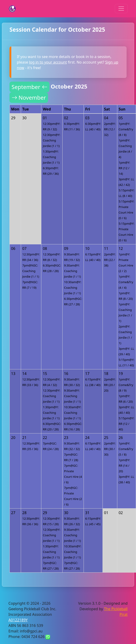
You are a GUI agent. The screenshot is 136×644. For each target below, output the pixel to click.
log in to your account (48, 62)
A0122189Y (18, 620)
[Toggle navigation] (121, 9)
